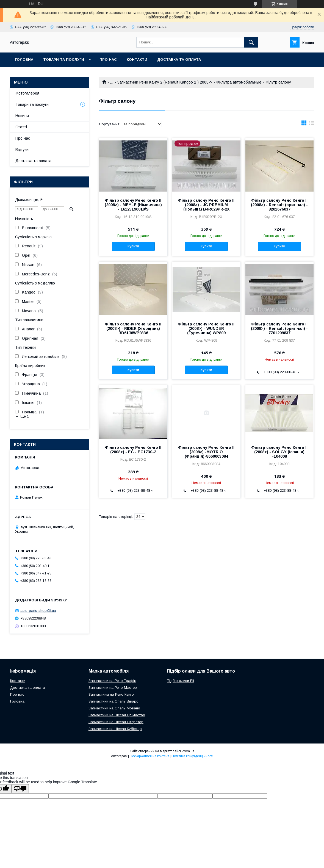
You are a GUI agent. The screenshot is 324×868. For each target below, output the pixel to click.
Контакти (137, 60)
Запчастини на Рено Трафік (112, 681)
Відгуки (22, 150)
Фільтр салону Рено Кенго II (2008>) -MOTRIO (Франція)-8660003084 (206, 452)
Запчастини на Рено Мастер (113, 688)
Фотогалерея (27, 93)
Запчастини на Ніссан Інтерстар (116, 722)
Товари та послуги (64, 60)
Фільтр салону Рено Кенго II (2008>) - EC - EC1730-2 (133, 450)
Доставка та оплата (179, 60)
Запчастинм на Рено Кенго (111, 694)
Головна (24, 60)
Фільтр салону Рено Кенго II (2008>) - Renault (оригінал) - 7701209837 (279, 328)
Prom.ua (188, 751)
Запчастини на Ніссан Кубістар (115, 729)
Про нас (108, 60)
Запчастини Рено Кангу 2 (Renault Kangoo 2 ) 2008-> (165, 82)
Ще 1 (25, 416)
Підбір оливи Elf (180, 681)
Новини (22, 116)
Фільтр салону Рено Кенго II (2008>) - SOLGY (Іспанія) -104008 (279, 452)
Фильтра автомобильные (239, 82)
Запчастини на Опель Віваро (113, 701)
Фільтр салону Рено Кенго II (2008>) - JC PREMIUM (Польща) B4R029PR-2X (206, 205)
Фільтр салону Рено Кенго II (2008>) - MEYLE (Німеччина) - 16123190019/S (133, 205)
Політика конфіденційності (192, 756)
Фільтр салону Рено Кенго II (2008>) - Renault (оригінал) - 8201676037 (279, 205)
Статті (21, 127)
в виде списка (312, 124)
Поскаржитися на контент (149, 756)
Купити (133, 246)
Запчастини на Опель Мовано (114, 708)
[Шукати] (251, 42)
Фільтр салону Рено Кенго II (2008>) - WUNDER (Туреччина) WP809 (206, 328)
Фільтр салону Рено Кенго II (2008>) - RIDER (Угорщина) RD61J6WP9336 (133, 328)
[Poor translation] (20, 789)
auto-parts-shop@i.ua (38, 611)
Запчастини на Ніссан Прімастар (117, 715)
